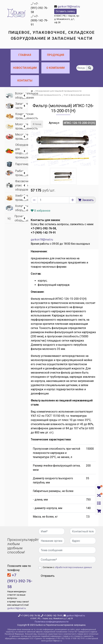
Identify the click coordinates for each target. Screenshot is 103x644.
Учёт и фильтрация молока (77, 95)
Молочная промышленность (47, 95)
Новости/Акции (25, 68)
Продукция (56, 55)
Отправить (48, 576)
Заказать (88, 200)
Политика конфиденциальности (52, 622)
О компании (55, 68)
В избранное (41, 211)
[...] (81, 68)
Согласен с (67, 567)
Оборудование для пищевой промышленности (58, 91)
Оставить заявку (65, 11)
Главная (25, 55)
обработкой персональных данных (73, 567)
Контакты (25, 81)
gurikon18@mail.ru (69, 7)
